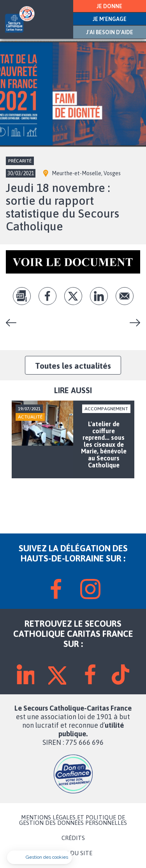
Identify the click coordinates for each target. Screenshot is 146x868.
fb (47, 296)
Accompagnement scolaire (132, 323)
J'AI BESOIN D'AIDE (110, 32)
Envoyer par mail (125, 296)
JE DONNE (109, 6)
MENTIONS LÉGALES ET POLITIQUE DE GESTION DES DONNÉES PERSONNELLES (73, 820)
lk (99, 296)
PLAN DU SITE (73, 853)
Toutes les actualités (73, 366)
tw (73, 296)
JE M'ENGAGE (110, 19)
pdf (22, 296)
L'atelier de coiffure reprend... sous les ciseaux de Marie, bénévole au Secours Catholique (14, 323)
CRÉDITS (73, 838)
